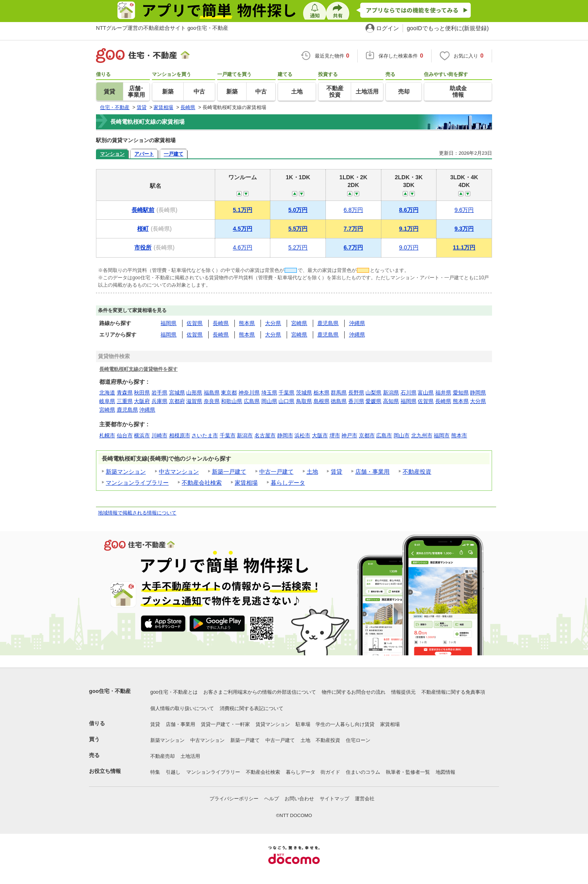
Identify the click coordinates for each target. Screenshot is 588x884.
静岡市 (285, 435)
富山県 (426, 393)
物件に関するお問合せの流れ (354, 692)
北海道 (107, 393)
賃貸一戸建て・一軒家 (225, 724)
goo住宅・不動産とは (174, 692)
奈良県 (212, 401)
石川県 (409, 393)
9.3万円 (464, 229)
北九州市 (422, 435)
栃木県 (322, 393)
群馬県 (339, 393)
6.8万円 (353, 210)
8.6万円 (409, 210)
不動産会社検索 (202, 483)
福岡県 (168, 323)
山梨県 (373, 393)
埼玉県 (269, 393)
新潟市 (245, 435)
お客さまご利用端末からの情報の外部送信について (260, 692)
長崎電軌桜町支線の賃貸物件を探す (138, 369)
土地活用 (190, 756)
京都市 (367, 435)
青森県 (125, 393)
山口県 (286, 401)
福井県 (443, 393)
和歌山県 (232, 401)
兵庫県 (159, 401)
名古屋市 (265, 435)
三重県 (125, 401)
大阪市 (320, 435)
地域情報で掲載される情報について (137, 513)
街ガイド (330, 772)
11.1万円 (464, 247)
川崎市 (159, 435)
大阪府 (142, 401)
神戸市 (349, 435)
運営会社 (365, 799)
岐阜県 (107, 401)
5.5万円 (298, 229)
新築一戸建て (229, 472)
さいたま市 (205, 435)
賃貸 (336, 472)
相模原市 (180, 435)
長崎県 (221, 323)
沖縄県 (357, 323)
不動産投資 (417, 472)
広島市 (384, 435)
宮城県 (177, 393)
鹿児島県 (328, 323)
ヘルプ (272, 799)
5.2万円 (298, 247)
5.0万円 (298, 210)
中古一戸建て (276, 472)
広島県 (252, 401)
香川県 (356, 401)
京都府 (177, 401)
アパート (144, 154)
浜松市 (302, 435)
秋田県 (142, 393)
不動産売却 (163, 756)
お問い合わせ (299, 799)
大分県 (273, 323)
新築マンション (126, 472)
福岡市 (442, 435)
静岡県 (478, 393)
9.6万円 (464, 210)
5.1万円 (242, 210)
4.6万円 (242, 247)
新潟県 (391, 393)
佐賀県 (195, 323)
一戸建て (174, 154)
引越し (173, 772)
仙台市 (125, 435)
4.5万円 (242, 229)
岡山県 (269, 401)
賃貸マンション (273, 724)
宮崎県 (299, 323)
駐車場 (303, 724)
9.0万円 (409, 247)
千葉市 (228, 435)
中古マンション (179, 472)
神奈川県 (249, 393)
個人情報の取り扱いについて (182, 708)
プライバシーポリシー (234, 799)
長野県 (356, 393)
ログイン (388, 28)
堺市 (335, 435)
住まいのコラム (363, 772)
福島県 (212, 393)
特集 (155, 772)
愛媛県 (373, 401)
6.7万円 (353, 247)
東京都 (229, 393)
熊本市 (459, 435)
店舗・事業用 (372, 472)
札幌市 (107, 435)
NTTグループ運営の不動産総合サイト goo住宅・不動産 (162, 28)
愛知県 (461, 393)
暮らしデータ (288, 483)
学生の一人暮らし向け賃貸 (345, 724)
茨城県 (304, 393)
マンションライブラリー (137, 483)
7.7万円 (353, 229)
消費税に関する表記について (252, 708)
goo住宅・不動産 (110, 691)
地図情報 (445, 772)
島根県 (322, 401)
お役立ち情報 (105, 771)
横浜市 (142, 435)
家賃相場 (246, 483)
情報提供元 (403, 692)
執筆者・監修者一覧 (408, 772)
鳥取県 (304, 401)
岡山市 (402, 435)
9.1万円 (409, 229)
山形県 (194, 393)
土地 (312, 472)
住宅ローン (358, 740)
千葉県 (286, 393)
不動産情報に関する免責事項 (453, 692)
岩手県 (159, 393)
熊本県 (247, 323)
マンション (112, 154)
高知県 (391, 401)
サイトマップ (334, 799)
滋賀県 (194, 401)
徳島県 (339, 401)
